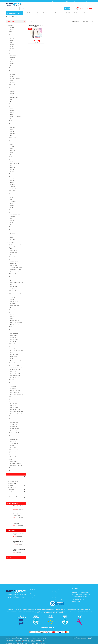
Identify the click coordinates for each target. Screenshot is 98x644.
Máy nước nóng (11, 487)
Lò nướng (10, 490)
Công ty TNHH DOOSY (40, 637)
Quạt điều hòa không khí (13, 492)
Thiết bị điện (11, 494)
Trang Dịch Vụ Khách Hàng (20, 637)
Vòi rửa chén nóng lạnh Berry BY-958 (37, 21)
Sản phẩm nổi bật (11, 526)
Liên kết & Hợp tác (73, 1)
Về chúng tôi (46, 1)
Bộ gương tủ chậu (12, 479)
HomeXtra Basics (12, 473)
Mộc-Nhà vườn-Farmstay (13, 477)
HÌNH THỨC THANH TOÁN (57, 596)
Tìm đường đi (57, 1)
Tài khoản (80, 1)
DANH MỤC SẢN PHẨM (15, 9)
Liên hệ (51, 1)
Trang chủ (8, 12)
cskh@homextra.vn (77, 597)
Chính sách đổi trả (55, 592)
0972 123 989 (86, 4)
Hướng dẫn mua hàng (56, 585)
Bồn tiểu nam (11, 481)
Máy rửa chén (11, 485)
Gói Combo (11, 475)
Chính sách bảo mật (55, 594)
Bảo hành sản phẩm (55, 590)
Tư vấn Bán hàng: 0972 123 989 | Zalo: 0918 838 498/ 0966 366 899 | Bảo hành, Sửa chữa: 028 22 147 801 (82, 594)
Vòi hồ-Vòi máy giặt (12, 483)
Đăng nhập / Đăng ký (87, 1)
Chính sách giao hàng (56, 588)
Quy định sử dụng (64, 1)
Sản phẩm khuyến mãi (12, 499)
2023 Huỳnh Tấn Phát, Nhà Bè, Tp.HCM (82, 590)
